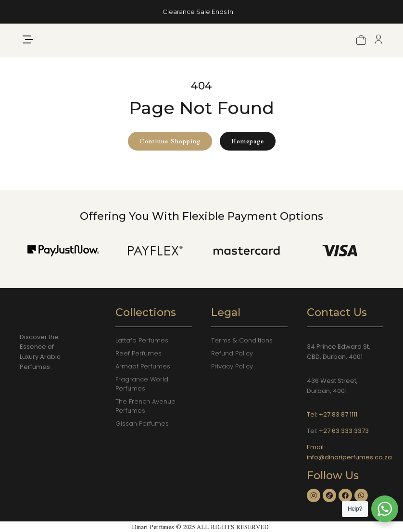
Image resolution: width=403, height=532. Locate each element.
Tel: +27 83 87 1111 (332, 414)
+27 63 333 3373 (344, 431)
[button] (28, 47)
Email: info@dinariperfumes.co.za (349, 452)
